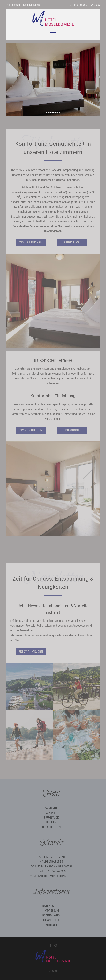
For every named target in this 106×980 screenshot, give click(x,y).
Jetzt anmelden (31, 652)
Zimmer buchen (31, 242)
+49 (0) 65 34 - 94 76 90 (87, 5)
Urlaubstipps (51, 827)
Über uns (51, 808)
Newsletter (51, 920)
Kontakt (51, 925)
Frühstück (72, 242)
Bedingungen (72, 430)
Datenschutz (51, 906)
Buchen (51, 822)
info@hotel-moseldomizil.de (25, 5)
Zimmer (51, 813)
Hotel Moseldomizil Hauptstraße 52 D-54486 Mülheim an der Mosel (51, 862)
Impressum (51, 911)
